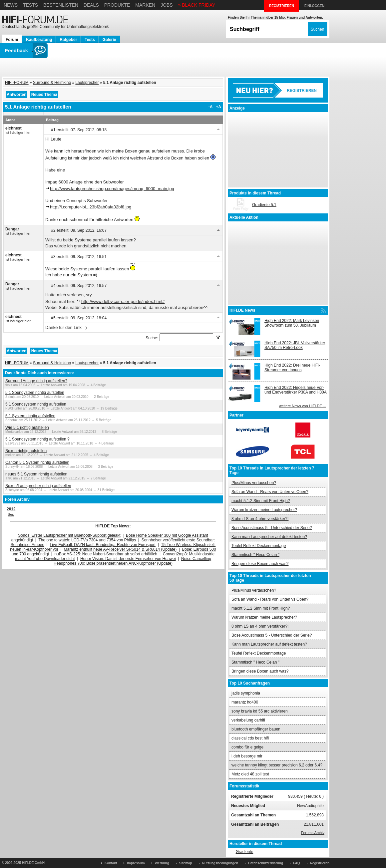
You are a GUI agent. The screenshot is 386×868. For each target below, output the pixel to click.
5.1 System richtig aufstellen (30, 416)
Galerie (109, 40)
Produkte (117, 5)
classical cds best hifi (250, 738)
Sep (11, 514)
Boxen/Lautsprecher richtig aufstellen (38, 486)
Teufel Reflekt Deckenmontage (259, 546)
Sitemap (186, 863)
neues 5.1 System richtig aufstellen (36, 474)
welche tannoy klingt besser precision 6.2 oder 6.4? (277, 765)
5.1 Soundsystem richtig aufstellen (36, 404)
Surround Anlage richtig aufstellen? (36, 381)
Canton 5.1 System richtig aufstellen (37, 462)
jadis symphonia (246, 693)
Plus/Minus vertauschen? (254, 483)
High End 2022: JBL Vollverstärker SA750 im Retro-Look (295, 345)
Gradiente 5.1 (264, 205)
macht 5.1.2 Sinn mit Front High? (261, 501)
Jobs (167, 5)
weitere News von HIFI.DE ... (303, 406)
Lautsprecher (87, 83)
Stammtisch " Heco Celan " (255, 555)
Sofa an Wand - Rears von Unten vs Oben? (270, 492)
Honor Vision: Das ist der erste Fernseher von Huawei (128, 559)
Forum (12, 40)
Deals (91, 5)
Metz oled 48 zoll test (250, 774)
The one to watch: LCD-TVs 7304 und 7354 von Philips (87, 540)
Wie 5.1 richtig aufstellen (27, 428)
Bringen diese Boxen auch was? (260, 564)
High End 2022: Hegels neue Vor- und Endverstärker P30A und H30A (296, 390)
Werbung (162, 863)
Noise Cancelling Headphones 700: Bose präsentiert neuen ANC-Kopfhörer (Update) (132, 561)
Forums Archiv (313, 833)
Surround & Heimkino (52, 83)
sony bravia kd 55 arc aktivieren (260, 711)
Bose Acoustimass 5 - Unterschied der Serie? (272, 528)
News (11, 5)
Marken (145, 5)
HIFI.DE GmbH (33, 863)
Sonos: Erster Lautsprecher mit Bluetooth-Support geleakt (69, 535)
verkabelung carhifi (248, 720)
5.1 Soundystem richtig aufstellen (35, 393)
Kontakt (111, 863)
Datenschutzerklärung (266, 863)
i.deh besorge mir (247, 756)
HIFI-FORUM (17, 83)
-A (211, 107)
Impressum (136, 863)
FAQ (297, 863)
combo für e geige (247, 747)
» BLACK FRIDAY (197, 5)
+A (218, 107)
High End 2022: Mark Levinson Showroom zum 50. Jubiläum (292, 323)
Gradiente (245, 852)
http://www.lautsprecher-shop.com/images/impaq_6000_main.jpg (112, 189)
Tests (30, 5)
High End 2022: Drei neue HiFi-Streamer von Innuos (292, 368)
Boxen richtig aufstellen (26, 451)
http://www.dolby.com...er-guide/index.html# (123, 301)
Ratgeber (68, 40)
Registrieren (320, 863)
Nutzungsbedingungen (220, 863)
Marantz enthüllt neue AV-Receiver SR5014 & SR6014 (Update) (120, 549)
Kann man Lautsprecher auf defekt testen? (269, 537)
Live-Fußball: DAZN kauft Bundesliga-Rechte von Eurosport (103, 545)
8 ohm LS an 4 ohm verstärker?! (260, 519)
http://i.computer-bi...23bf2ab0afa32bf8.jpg (91, 207)
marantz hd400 (245, 702)
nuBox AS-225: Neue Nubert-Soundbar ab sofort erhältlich (106, 554)
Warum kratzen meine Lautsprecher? (264, 510)
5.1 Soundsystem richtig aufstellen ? (37, 439)
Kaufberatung (39, 40)
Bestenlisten (61, 5)
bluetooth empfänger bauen (256, 729)
